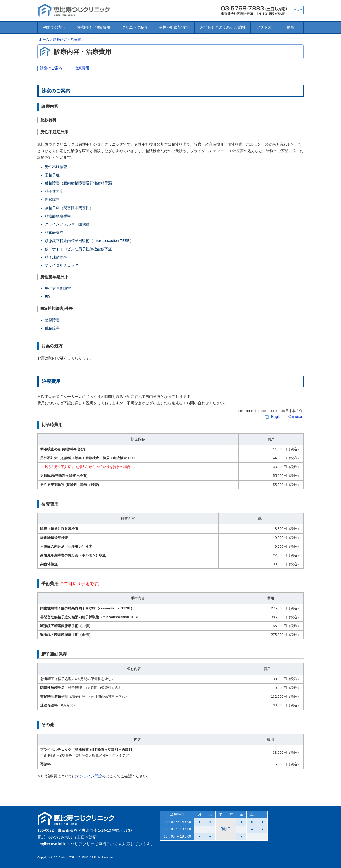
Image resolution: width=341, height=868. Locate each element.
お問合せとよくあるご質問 (222, 27)
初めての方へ (54, 27)
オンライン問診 (89, 776)
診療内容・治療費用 (94, 27)
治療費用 (82, 68)
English (277, 417)
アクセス (264, 27)
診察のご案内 (51, 68)
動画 (290, 27)
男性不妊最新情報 (174, 27)
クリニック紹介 (135, 27)
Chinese (295, 417)
